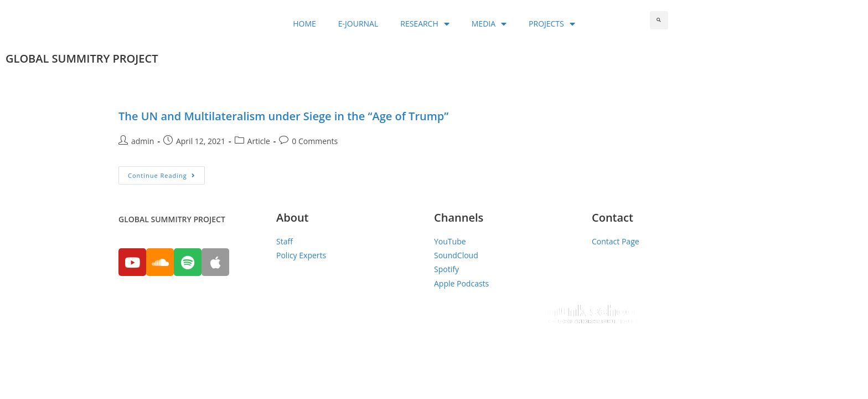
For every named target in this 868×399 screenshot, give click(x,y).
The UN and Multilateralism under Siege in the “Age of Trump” (283, 116)
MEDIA (489, 24)
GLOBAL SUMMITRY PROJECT (82, 58)
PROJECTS (552, 24)
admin (143, 141)
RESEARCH (425, 24)
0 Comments (315, 141)
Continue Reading (162, 175)
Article (259, 141)
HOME (304, 24)
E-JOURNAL (358, 24)
